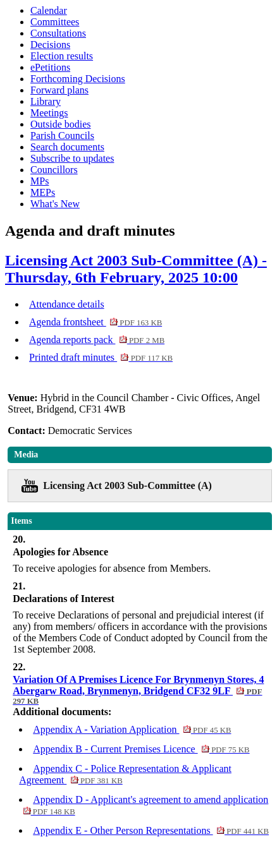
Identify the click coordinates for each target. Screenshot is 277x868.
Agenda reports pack (97, 340)
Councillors (54, 170)
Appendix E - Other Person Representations (151, 830)
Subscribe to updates (72, 158)
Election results (62, 56)
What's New (55, 204)
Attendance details (67, 304)
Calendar (49, 10)
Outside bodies (61, 124)
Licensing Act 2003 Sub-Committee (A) (127, 485)
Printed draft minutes (101, 357)
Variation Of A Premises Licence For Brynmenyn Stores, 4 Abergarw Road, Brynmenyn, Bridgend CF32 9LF (138, 690)
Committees (55, 22)
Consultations (58, 33)
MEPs (43, 192)
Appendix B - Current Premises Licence (141, 749)
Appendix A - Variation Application (132, 729)
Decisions (50, 45)
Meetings (49, 113)
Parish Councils (62, 136)
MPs (40, 181)
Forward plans (59, 90)
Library (46, 101)
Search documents (67, 147)
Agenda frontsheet (95, 322)
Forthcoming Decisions (78, 79)
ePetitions (50, 67)
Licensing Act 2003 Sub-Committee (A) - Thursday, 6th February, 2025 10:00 (136, 269)
